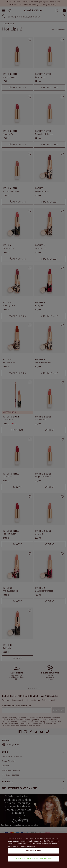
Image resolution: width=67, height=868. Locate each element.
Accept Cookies (33, 851)
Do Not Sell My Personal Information (34, 859)
